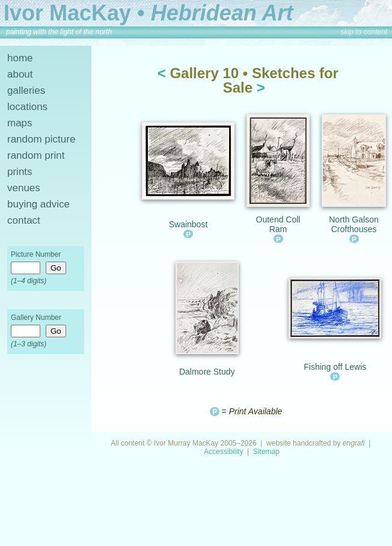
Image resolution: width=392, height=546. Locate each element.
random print (36, 155)
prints (20, 172)
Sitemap (266, 452)
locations (27, 107)
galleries (26, 90)
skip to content (364, 32)
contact (24, 220)
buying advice (38, 204)
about (20, 74)
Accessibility (223, 452)
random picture (41, 139)
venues (24, 188)
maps (20, 123)
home (20, 58)
